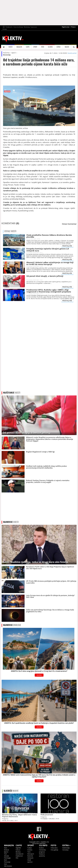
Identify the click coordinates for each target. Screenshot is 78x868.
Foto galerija (54, 850)
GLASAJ (39, 675)
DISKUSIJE (12, 625)
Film (17, 858)
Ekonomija (7, 55)
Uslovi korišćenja (18, 27)
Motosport (31, 854)
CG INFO (50, 47)
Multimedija (66, 848)
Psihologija (7, 858)
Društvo (41, 848)
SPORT (35, 47)
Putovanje (7, 862)
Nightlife (18, 848)
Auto (6, 864)
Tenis (29, 852)
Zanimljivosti (20, 854)
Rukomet (30, 856)
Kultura (18, 850)
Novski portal (72, 53)
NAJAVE (67, 47)
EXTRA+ (59, 47)
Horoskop (65, 850)
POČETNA (6, 53)
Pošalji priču (9, 27)
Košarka (30, 850)
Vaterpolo (30, 858)
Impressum (34, 27)
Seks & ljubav (8, 866)
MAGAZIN (19, 47)
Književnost (19, 856)
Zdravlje (6, 856)
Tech (5, 854)
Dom (6, 860)
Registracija (66, 27)
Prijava (73, 27)
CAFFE (28, 47)
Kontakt (5, 29)
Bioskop (18, 852)
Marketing (27, 27)
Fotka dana (54, 848)
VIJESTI (10, 47)
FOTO (43, 47)
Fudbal (29, 848)
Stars (6, 848)
